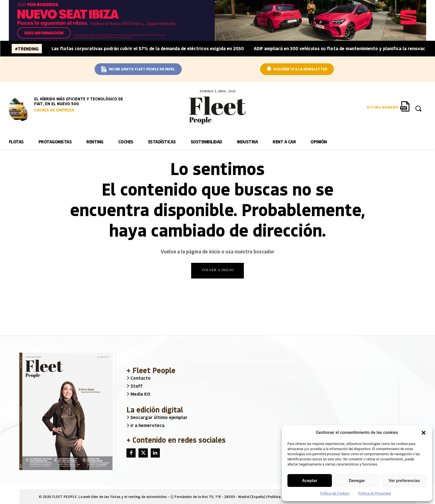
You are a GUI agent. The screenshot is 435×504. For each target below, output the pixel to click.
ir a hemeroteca (145, 425)
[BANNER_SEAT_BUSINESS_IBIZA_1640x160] (218, 20)
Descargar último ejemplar (157, 417)
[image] (20, 109)
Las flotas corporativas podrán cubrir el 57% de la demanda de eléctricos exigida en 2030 (148, 48)
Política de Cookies (335, 493)
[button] (424, 433)
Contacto (139, 378)
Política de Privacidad (374, 493)
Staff (134, 386)
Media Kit (138, 394)
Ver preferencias (404, 481)
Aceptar (310, 481)
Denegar (357, 481)
